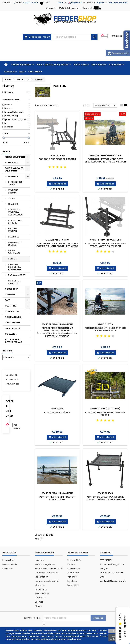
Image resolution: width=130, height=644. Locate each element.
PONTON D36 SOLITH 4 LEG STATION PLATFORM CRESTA (105, 329)
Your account (78, 553)
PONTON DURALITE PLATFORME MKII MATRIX (105, 414)
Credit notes (74, 568)
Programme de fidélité (47, 581)
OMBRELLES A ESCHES (15, 244)
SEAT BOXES (98, 65)
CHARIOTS (13, 204)
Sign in (101, 3)
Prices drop (8, 560)
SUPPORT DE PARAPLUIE (14, 282)
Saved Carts (116, 53)
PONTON (13, 259)
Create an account (117, 3)
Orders (71, 564)
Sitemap (39, 602)
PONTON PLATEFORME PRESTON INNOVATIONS (57, 498)
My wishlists (73, 585)
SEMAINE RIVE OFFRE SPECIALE (13, 341)
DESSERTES (14, 237)
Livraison (39, 560)
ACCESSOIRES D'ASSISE (15, 222)
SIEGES (12, 198)
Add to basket (57, 184)
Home (6, 151)
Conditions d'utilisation (47, 573)
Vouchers (72, 577)
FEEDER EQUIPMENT (22, 65)
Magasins (40, 585)
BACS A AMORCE (17, 275)
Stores (38, 606)
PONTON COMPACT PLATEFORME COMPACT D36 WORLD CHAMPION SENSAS (105, 499)
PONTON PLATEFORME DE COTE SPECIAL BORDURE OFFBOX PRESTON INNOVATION (105, 162)
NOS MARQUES (13, 317)
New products (10, 564)
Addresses (73, 573)
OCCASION (11, 334)
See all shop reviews (125, 626)
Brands (8, 351)
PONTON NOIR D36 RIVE (57, 412)
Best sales (8, 568)
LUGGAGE (10, 72)
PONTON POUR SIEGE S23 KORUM (57, 159)
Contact (6, 3)
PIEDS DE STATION (12, 230)
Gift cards (117, 36)
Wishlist (11, 375)
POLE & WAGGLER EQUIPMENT (53, 65)
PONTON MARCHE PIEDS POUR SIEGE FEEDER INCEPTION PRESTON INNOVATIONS (105, 246)
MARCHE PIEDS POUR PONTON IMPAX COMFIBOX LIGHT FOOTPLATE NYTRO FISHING (57, 246)
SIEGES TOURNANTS (14, 252)
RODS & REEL (81, 65)
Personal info (74, 560)
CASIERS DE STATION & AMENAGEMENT (16, 212)
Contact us (41, 598)
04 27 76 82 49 (30, 3)
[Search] (76, 37)
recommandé (13, 328)
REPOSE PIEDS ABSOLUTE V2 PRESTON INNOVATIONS (57, 329)
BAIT (22, 72)
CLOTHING (34, 72)
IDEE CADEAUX (13, 323)
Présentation (42, 577)
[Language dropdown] (77, 3)
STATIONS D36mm (13, 191)
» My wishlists (12, 384)
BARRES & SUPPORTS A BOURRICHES (15, 267)
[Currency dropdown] (62, 3)
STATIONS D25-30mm (16, 183)
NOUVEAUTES (12, 311)
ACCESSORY (116, 65)
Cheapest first (106, 105)
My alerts (72, 581)
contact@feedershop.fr (113, 581)
